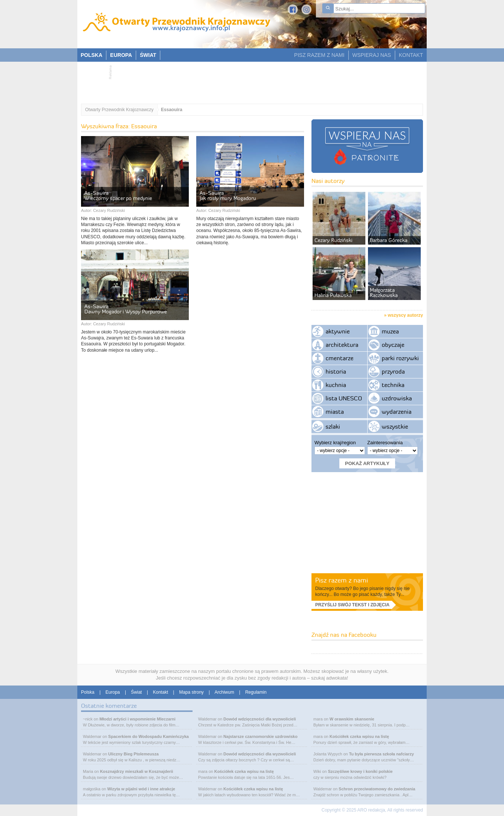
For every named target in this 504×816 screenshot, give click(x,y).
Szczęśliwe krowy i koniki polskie (360, 771)
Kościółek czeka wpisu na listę (244, 771)
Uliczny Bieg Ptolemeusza (133, 754)
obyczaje (393, 345)
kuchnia (336, 385)
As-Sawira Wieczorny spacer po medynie (118, 196)
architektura (342, 345)
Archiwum (224, 692)
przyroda (393, 371)
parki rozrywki (400, 358)
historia (336, 371)
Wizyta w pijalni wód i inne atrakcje (141, 789)
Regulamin (256, 692)
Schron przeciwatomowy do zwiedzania (377, 789)
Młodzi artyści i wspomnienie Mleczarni (137, 719)
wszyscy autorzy (405, 315)
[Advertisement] (248, 80)
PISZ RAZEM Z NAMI (319, 55)
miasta (335, 412)
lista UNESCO (344, 398)
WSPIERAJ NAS (372, 55)
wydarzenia (397, 412)
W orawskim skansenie (352, 719)
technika (393, 385)
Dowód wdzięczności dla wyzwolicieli (260, 719)
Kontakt (161, 692)
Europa (113, 692)
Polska (88, 692)
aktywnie (338, 331)
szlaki (333, 426)
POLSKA (91, 55)
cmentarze (340, 358)
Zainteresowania (385, 443)
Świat (136, 692)
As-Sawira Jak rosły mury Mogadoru (228, 196)
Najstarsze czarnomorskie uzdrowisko (260, 736)
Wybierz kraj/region (335, 443)
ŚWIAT (148, 55)
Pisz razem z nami (342, 580)
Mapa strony (191, 692)
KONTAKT (411, 55)
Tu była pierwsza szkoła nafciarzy (382, 754)
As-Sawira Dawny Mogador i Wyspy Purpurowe (126, 309)
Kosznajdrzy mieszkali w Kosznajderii (137, 771)
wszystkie (395, 426)
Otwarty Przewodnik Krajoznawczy (119, 110)
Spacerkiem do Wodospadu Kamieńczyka (148, 736)
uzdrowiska (397, 398)
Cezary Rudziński (109, 210)
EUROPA (121, 55)
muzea (390, 331)
